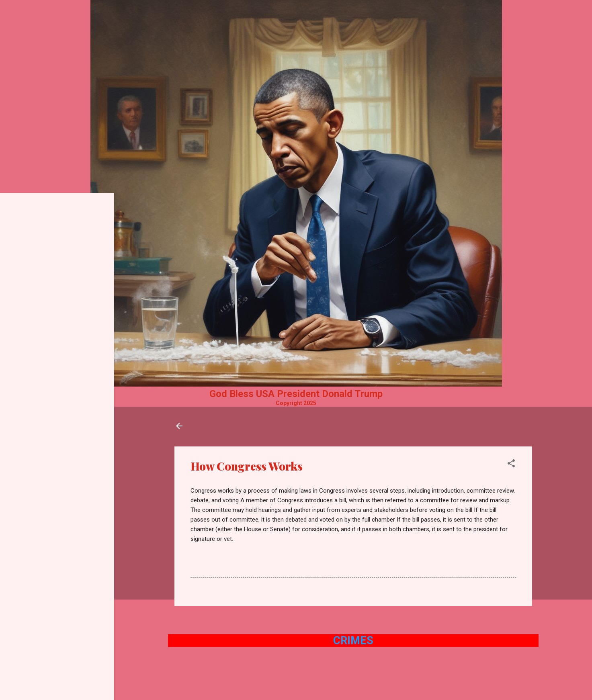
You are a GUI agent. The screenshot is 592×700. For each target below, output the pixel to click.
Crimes (353, 641)
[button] (511, 465)
